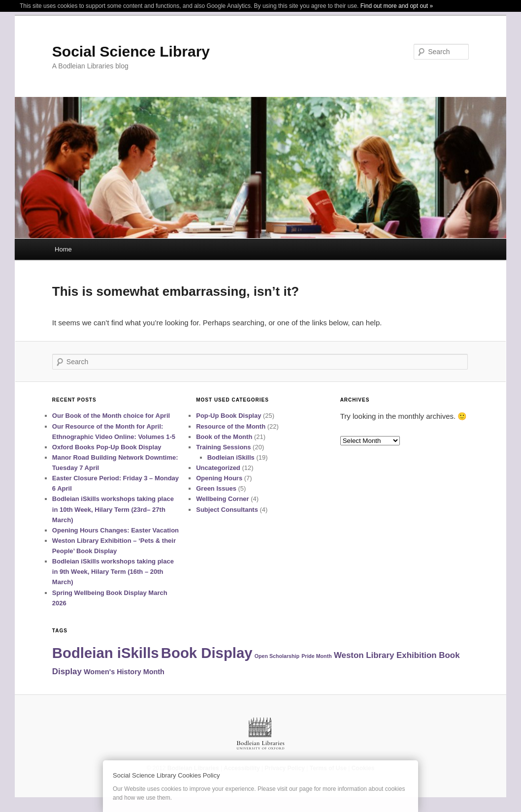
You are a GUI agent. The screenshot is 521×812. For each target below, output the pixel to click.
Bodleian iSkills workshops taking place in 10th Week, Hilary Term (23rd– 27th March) (113, 509)
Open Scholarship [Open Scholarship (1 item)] (277, 656)
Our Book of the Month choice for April (111, 416)
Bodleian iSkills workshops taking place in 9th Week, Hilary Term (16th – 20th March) (113, 572)
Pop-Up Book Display (228, 416)
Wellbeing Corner (222, 499)
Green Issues (216, 488)
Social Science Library (131, 51)
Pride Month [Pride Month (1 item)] (317, 656)
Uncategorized (218, 468)
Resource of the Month (231, 426)
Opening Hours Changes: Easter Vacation (115, 530)
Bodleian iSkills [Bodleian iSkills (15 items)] (106, 653)
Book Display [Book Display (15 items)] (207, 653)
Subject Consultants (227, 510)
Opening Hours (219, 478)
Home (63, 249)
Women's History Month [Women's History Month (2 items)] (124, 672)
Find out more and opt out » (397, 6)
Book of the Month (224, 437)
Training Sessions (223, 447)
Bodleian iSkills (231, 457)
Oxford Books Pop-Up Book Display (107, 447)
